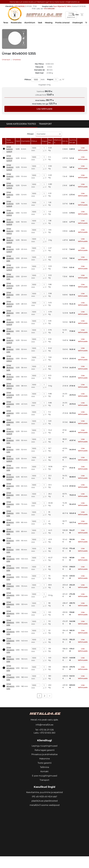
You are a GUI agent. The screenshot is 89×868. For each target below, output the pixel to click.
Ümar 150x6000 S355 (10, 650)
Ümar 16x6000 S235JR (10, 222)
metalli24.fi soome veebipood (45, 805)
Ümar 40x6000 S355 (10, 404)
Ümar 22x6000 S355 (10, 277)
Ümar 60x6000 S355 (10, 486)
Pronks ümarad (62, 23)
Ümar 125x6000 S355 (10, 604)
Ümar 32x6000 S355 (10, 349)
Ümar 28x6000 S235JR (10, 304)
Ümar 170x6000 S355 (10, 677)
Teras (6, 23)
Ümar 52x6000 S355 (10, 449)
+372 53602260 (49, 9)
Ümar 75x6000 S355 (10, 513)
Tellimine (45, 767)
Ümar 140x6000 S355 (10, 632)
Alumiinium (30, 23)
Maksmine (45, 759)
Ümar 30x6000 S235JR (10, 322)
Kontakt (44, 771)
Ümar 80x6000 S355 (10, 522)
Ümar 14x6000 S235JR (10, 204)
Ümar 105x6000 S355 (10, 568)
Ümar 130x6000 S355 (10, 613)
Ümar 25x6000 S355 (10, 295)
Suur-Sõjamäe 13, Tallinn (62, 6)
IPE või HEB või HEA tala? (44, 797)
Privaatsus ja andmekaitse (44, 754)
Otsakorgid (77, 23)
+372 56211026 (19, 6)
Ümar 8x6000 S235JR (10, 158)
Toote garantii (45, 763)
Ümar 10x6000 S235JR (10, 167)
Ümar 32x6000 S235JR (10, 340)
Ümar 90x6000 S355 (10, 541)
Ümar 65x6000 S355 (10, 495)
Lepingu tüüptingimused (44, 746)
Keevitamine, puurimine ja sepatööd (44, 792)
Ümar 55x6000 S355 (10, 468)
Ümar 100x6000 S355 (10, 559)
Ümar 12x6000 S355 (10, 194)
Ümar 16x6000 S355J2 (10, 231)
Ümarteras (17, 60)
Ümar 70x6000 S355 (10, 504)
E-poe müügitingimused (45, 776)
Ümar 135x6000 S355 (10, 623)
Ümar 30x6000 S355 (10, 331)
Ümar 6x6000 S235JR (10, 149)
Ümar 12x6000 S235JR (10, 185)
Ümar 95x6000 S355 (10, 550)
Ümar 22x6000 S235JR (10, 267)
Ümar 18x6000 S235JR (10, 240)
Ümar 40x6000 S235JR (10, 395)
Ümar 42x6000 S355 (10, 413)
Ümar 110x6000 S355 (10, 577)
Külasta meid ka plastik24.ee (71, 15)
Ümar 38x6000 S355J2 (10, 386)
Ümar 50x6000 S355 (10, 440)
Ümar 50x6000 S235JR (10, 431)
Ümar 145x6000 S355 (10, 641)
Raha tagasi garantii (45, 750)
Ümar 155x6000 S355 (10, 659)
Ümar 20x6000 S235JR (10, 249)
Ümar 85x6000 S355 (10, 531)
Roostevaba (16, 23)
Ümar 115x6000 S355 (10, 586)
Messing (49, 23)
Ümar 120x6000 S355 (10, 595)
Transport (44, 780)
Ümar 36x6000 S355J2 (10, 377)
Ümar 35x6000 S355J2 (10, 358)
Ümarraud (6, 60)
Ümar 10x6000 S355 (10, 176)
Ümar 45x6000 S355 (10, 422)
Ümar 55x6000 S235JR (10, 459)
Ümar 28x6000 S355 (10, 313)
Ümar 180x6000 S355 (10, 686)
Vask (40, 23)
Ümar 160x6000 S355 (10, 668)
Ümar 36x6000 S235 (10, 368)
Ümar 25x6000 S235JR (10, 286)
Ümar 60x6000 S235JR (10, 477)
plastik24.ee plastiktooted (45, 801)
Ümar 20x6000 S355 (10, 258)
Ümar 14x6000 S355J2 (10, 213)
